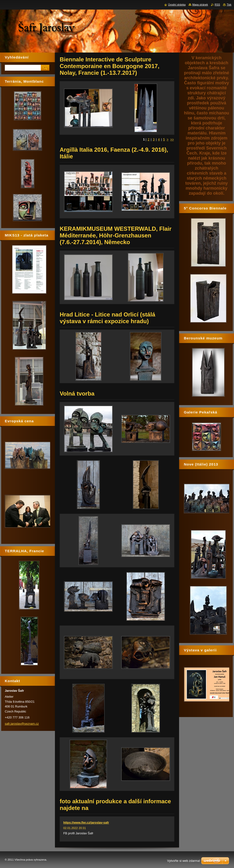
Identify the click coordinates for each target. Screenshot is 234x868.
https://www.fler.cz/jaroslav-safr (86, 822)
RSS (217, 5)
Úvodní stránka (177, 5)
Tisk (229, 5)
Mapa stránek (200, 5)
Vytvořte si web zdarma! (184, 861)
